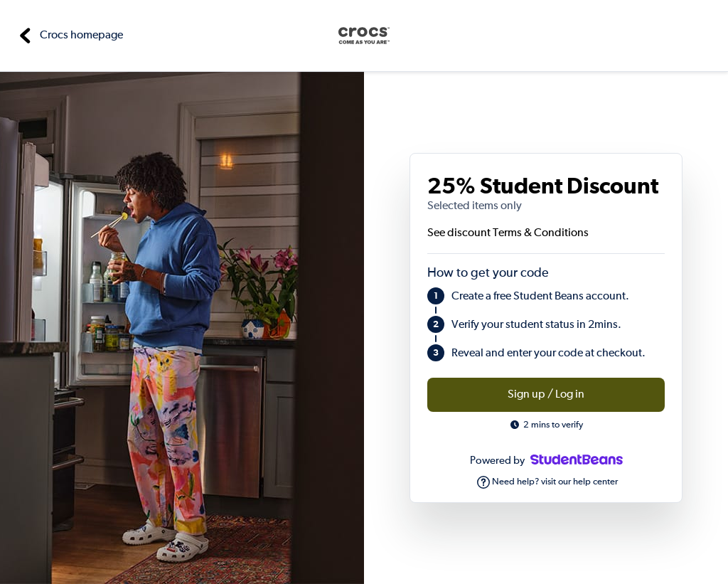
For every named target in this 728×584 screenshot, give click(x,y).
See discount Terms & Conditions (508, 233)
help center (595, 482)
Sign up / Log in (546, 395)
